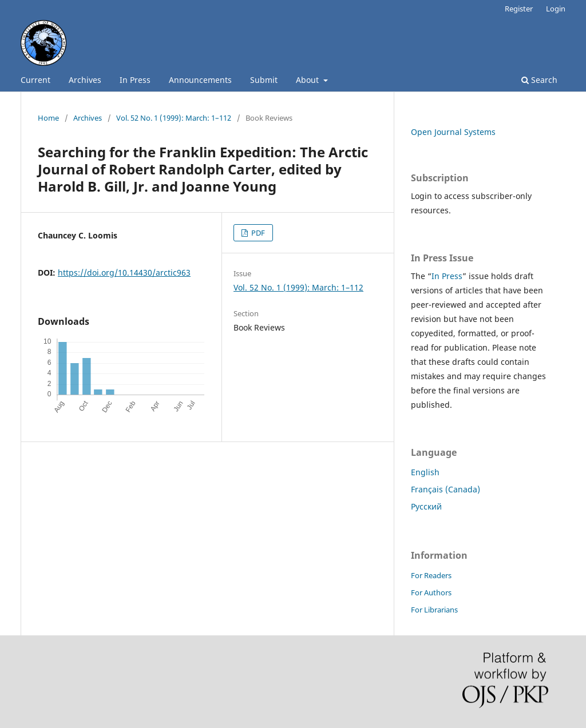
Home (48, 118)
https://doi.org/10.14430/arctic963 (124, 272)
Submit (264, 80)
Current (35, 80)
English (425, 472)
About (308, 80)
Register (519, 9)
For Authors (431, 592)
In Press (135, 80)
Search (539, 80)
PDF (257, 233)
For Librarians (434, 610)
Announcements (200, 80)
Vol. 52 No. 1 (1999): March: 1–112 (174, 118)
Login (556, 9)
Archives (85, 80)
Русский (426, 506)
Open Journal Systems (453, 132)
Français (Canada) (446, 489)
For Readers (431, 575)
